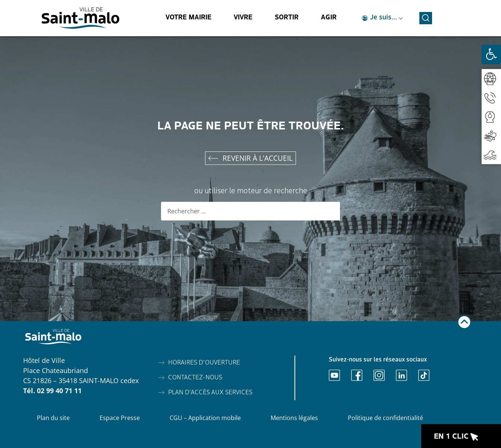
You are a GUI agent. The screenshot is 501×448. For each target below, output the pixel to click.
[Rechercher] (331, 211)
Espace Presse (120, 418)
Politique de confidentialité (385, 418)
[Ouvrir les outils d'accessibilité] (491, 54)
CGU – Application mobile (205, 418)
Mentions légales (294, 418)
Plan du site (53, 418)
